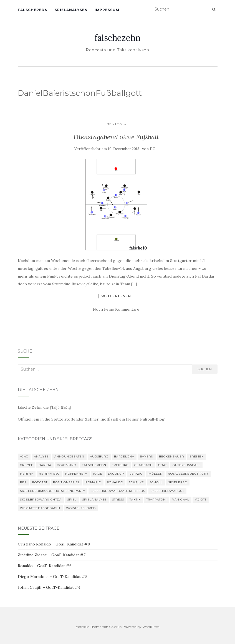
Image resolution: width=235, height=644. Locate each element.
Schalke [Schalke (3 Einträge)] (136, 482)
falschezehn (117, 38)
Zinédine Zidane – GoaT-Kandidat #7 (52, 555)
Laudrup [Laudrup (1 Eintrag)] (116, 474)
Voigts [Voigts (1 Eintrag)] (201, 500)
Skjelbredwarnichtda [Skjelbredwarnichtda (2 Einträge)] (41, 500)
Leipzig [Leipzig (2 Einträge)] (136, 474)
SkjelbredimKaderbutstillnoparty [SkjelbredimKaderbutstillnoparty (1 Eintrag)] (53, 491)
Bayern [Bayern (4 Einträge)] (147, 456)
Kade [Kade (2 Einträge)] (98, 474)
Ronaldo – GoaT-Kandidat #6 (45, 566)
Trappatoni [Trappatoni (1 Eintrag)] (156, 500)
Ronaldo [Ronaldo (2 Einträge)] (115, 482)
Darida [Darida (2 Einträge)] (45, 465)
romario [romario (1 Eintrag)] (93, 482)
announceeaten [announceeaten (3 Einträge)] (69, 456)
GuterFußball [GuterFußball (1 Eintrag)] (186, 465)
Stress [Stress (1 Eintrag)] (118, 500)
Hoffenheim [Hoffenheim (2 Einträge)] (76, 474)
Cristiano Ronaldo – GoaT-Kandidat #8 (54, 544)
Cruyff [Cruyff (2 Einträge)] (26, 465)
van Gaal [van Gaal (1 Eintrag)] (181, 500)
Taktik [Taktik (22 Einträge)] (135, 500)
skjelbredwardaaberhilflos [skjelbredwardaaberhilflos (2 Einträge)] (118, 491)
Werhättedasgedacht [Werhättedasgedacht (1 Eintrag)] (40, 508)
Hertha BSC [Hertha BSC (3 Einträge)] (49, 474)
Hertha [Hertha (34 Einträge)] (27, 474)
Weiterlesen (116, 296)
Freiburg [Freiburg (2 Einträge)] (120, 465)
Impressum (107, 10)
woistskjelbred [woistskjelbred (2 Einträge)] (81, 508)
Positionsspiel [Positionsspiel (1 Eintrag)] (66, 482)
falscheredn (33, 10)
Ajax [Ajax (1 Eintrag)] (24, 456)
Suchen (205, 369)
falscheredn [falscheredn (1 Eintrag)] (94, 465)
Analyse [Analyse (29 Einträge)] (41, 456)
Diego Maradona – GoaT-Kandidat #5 (53, 577)
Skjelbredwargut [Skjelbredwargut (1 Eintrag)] (167, 491)
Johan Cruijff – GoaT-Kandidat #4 (49, 587)
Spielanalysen (71, 10)
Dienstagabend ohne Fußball (116, 137)
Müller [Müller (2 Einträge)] (155, 474)
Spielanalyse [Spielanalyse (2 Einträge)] (94, 500)
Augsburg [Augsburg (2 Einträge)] (99, 456)
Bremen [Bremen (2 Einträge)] (197, 456)
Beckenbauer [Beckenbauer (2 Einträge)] (171, 456)
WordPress (151, 627)
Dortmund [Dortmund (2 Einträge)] (67, 465)
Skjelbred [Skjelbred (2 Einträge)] (178, 482)
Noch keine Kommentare (116, 309)
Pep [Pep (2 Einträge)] (23, 482)
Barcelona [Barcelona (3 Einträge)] (124, 456)
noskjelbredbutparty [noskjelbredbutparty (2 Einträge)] (188, 474)
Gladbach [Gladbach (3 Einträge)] (143, 465)
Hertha (114, 124)
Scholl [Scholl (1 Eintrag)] (156, 482)
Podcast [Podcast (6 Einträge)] (40, 482)
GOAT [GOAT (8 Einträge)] (163, 465)
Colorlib (115, 627)
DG (153, 149)
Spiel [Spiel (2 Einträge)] (72, 500)
